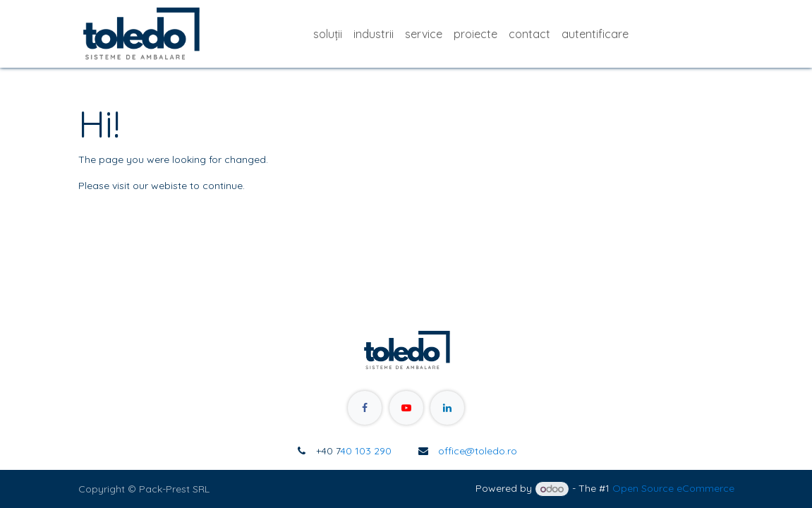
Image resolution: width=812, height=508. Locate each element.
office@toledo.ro (478, 451)
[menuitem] (328, 34)
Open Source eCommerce (673, 489)
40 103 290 (354, 451)
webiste (169, 186)
